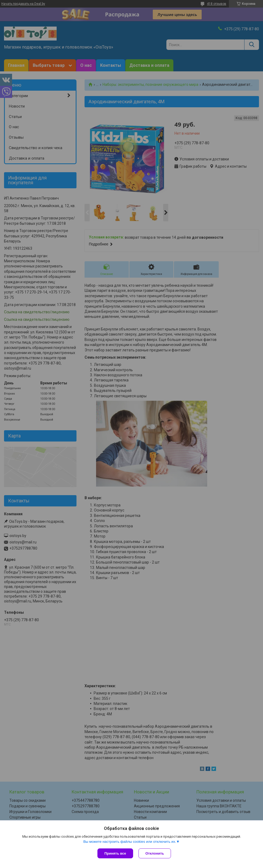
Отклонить (155, 853)
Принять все (115, 853)
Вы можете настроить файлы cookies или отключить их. (130, 842)
